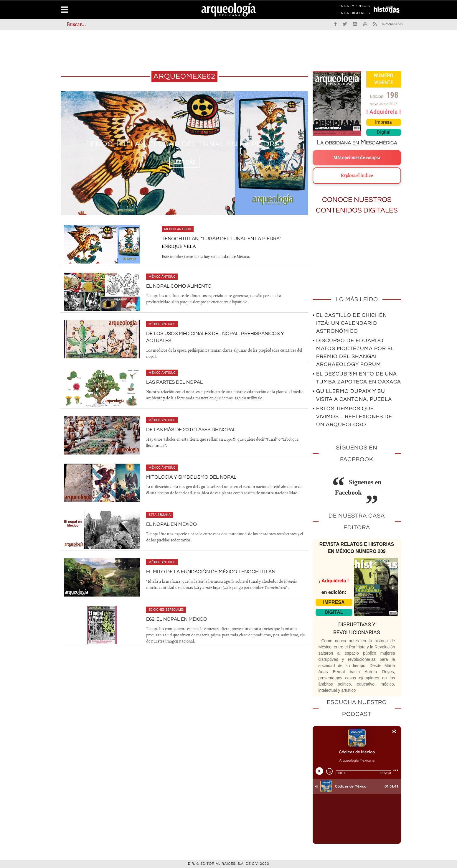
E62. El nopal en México (175, 618)
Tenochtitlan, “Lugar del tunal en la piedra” (221, 239)
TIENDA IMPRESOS (353, 7)
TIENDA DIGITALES (353, 14)
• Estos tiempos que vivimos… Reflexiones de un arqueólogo (352, 417)
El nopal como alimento (177, 286)
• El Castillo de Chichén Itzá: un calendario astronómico (350, 323)
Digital (384, 132)
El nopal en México (170, 523)
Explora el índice (357, 176)
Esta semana (160, 514)
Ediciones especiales (166, 608)
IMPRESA (334, 602)
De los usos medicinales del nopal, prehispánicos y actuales (224, 334)
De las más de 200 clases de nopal (189, 429)
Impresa (383, 122)
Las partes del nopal (173, 381)
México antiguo (180, 229)
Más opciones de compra (357, 158)
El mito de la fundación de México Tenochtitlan (207, 571)
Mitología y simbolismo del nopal (189, 476)
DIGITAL (334, 612)
